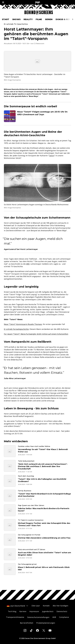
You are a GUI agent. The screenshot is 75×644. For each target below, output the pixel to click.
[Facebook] (37, 630)
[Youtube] (50, 630)
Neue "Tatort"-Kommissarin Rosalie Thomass (23, 331)
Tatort (52, 162)
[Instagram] (25, 630)
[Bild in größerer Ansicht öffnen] (37, 68)
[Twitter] (44, 630)
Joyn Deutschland (18, 606)
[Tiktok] (31, 630)
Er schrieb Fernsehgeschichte (16, 336)
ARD (28, 271)
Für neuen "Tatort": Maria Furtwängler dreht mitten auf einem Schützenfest (36, 341)
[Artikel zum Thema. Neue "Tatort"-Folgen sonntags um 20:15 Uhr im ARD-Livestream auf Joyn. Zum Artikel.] (37, 123)
